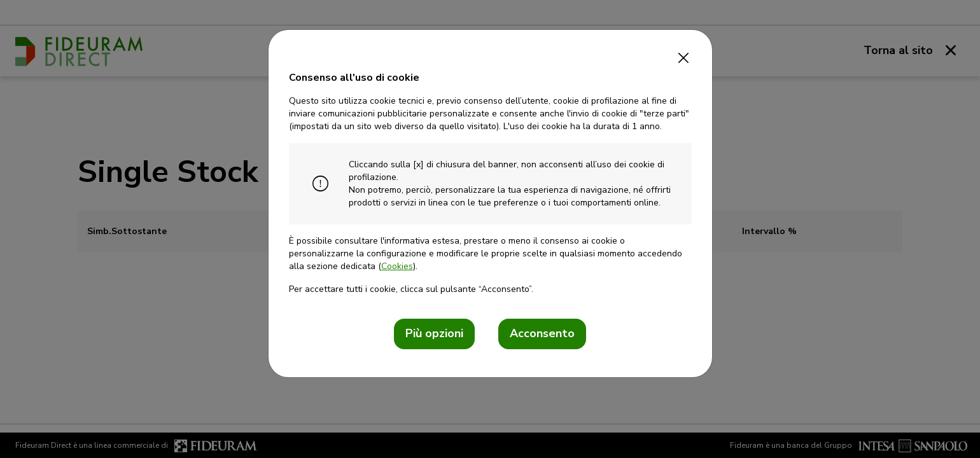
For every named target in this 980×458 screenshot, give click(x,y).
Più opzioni (434, 333)
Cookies (397, 266)
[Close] (684, 54)
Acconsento (542, 333)
